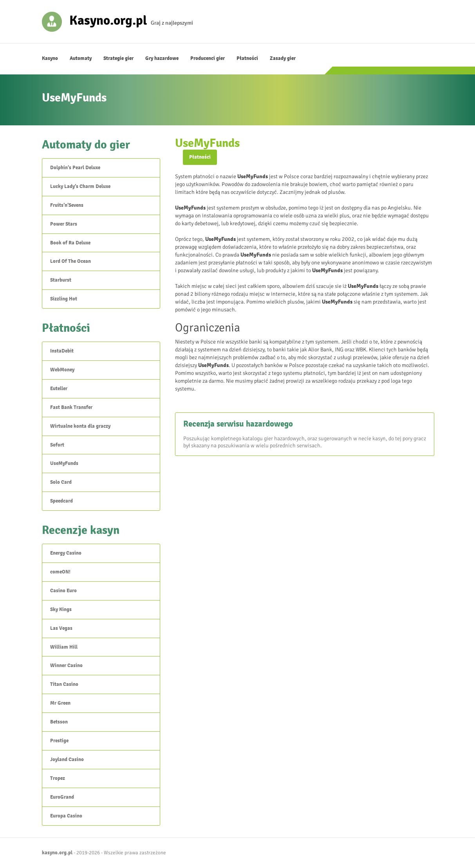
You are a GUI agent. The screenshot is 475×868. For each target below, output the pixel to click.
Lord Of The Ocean (70, 261)
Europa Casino (66, 816)
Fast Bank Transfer (71, 407)
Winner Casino (66, 665)
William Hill (64, 647)
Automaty (81, 58)
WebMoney (62, 370)
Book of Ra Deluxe (70, 243)
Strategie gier (118, 58)
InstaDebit (62, 351)
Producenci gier (208, 58)
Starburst (61, 280)
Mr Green (60, 703)
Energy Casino (66, 553)
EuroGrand (62, 797)
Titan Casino (64, 684)
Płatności (247, 58)
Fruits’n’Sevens (67, 205)
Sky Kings (61, 609)
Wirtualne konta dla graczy (80, 426)
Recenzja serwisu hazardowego (238, 424)
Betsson (59, 722)
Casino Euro (63, 591)
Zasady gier (283, 58)
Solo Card (61, 482)
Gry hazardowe (162, 58)
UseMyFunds (64, 463)
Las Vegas (61, 628)
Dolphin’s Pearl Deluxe (75, 168)
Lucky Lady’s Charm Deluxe (80, 186)
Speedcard (61, 501)
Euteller (59, 389)
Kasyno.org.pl (108, 20)
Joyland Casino (67, 759)
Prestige (59, 741)
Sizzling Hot (64, 299)
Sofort (57, 445)
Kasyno (50, 58)
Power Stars (64, 224)
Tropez (58, 778)
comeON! (60, 572)
